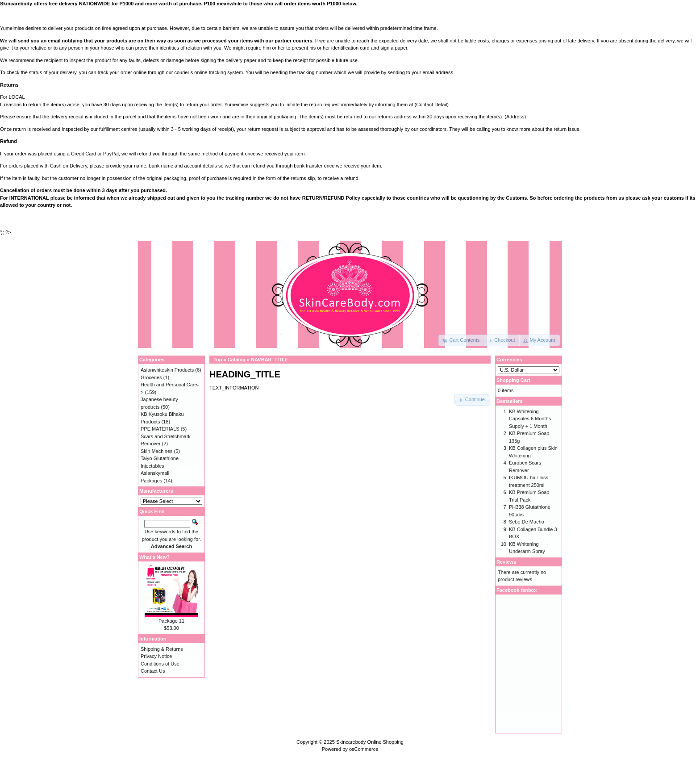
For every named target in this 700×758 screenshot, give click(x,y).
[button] (462, 340)
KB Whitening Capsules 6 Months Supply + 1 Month (530, 419)
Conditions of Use (160, 664)
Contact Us (153, 671)
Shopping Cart (513, 380)
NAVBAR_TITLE (269, 360)
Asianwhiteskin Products (167, 370)
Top (218, 360)
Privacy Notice (156, 656)
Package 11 (171, 621)
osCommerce (364, 749)
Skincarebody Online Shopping (370, 742)
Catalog (237, 360)
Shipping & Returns (162, 649)
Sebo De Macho (527, 522)
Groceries (151, 377)
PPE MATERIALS (160, 429)
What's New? (154, 557)
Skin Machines (157, 451)
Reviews (506, 562)
